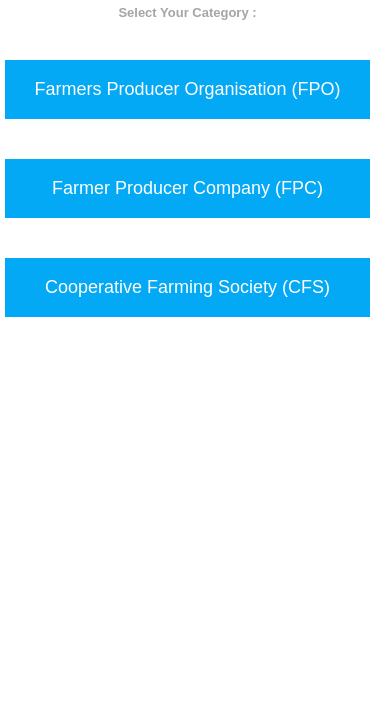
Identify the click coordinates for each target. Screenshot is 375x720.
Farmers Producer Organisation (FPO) (187, 89)
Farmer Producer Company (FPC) (187, 188)
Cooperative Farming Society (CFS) (187, 287)
